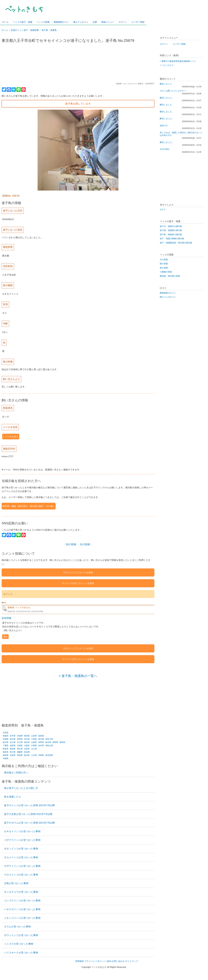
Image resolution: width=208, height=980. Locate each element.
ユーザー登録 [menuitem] (138, 22)
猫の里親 (164, 264)
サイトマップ (132, 961)
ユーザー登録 (179, 44)
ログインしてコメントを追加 (78, 572)
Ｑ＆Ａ (163, 209)
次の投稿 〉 (86, 544)
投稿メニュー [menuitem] (108, 22)
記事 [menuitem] (95, 22)
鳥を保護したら (13, 797)
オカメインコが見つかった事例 (21, 857)
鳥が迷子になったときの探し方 (21, 788)
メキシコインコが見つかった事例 (22, 918)
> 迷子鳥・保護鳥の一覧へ (78, 676)
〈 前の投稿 (70, 544)
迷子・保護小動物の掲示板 (172, 239)
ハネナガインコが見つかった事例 (22, 909)
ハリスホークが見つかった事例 (21, 953)
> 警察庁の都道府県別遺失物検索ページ (178, 61)
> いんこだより (167, 65)
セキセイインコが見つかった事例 (22, 831)
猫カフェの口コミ (168, 297)
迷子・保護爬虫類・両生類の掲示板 (176, 243)
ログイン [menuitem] (123, 22)
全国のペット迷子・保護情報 (25, 30)
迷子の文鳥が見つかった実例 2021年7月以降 (28, 814)
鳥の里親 (164, 268)
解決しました (166, 84)
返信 (5, 637)
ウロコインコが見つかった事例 (21, 875)
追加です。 (165, 126)
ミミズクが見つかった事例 (19, 944)
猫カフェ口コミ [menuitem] (81, 22)
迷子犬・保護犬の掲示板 (171, 226)
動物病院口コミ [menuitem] (61, 22)
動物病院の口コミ (168, 293)
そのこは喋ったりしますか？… (174, 91)
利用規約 (80, 961)
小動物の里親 (166, 272)
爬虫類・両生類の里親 (170, 276)
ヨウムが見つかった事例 (17, 927)
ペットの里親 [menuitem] (43, 22)
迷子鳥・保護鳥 (49, 30)
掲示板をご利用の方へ (16, 773)
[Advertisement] (78, 64)
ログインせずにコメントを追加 (78, 583)
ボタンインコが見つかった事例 (21, 849)
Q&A (109, 961)
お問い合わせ (118, 961)
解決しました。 (167, 98)
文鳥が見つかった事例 (16, 883)
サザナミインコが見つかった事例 (22, 866)
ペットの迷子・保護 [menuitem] (23, 22)
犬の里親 (164, 260)
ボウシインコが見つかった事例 (21, 935)
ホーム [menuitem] (5, 22)
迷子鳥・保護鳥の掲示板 (171, 235)
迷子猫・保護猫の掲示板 (171, 230)
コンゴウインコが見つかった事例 (22, 901)
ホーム (5, 30)
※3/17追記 (165, 149)
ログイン (164, 44)
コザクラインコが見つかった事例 (22, 840)
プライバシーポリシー (95, 961)
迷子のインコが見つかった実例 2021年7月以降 (30, 805)
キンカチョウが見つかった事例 (21, 892)
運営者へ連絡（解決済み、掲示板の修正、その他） (29, 506)
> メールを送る (11, 437)
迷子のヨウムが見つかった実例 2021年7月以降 (30, 823)
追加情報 (6, 618)
